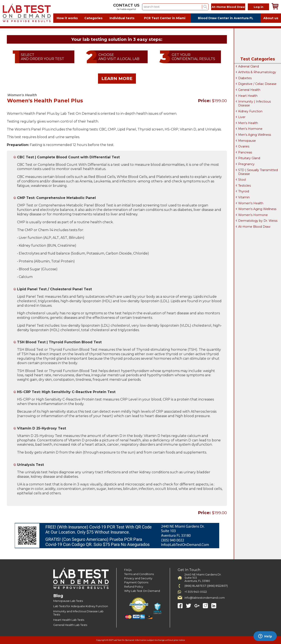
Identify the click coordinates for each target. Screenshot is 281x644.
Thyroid (244, 191)
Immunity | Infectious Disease (254, 103)
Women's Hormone (253, 215)
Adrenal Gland (249, 66)
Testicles (244, 186)
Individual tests (122, 18)
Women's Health (251, 203)
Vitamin (244, 197)
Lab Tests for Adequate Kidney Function (81, 606)
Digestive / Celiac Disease (257, 84)
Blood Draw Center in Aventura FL (226, 18)
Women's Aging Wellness (257, 209)
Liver (242, 117)
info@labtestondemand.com (205, 598)
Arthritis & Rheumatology (257, 72)
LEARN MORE (117, 79)
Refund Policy (134, 587)
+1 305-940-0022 (196, 592)
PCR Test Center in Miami (165, 18)
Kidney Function (250, 111)
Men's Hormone (250, 129)
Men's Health (248, 123)
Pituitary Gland (249, 158)
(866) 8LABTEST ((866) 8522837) (206, 586)
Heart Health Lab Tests (69, 620)
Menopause (247, 141)
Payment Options (136, 582)
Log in (259, 7)
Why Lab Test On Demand (142, 591)
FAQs (128, 570)
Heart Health (248, 96)
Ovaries (244, 146)
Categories (93, 18)
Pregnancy (246, 164)
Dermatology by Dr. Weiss (258, 221)
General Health (249, 90)
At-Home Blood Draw (228, 7)
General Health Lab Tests (70, 625)
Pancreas (245, 152)
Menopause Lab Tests (68, 601)
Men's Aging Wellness (255, 135)
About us (271, 18)
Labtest (27, 13)
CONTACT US (126, 5)
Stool (242, 180)
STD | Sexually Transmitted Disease (258, 172)
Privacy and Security (138, 578)
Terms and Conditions (139, 574)
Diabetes (245, 78)
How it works (67, 18)
